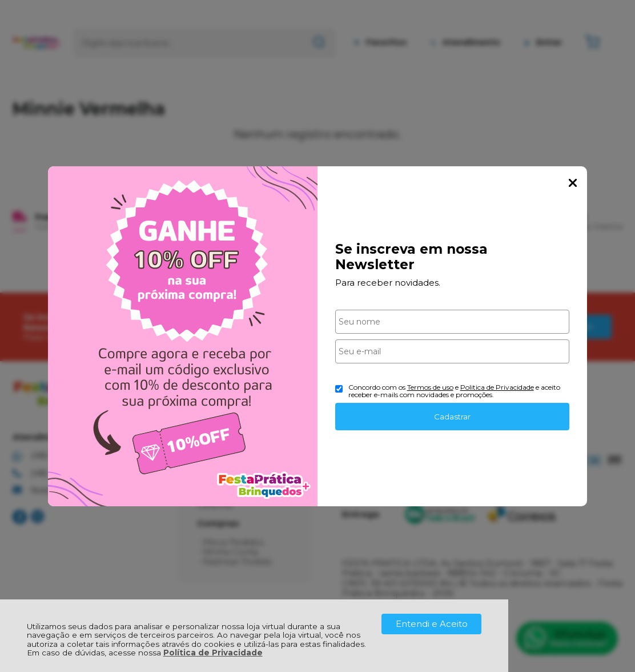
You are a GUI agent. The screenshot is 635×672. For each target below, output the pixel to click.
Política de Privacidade (213, 653)
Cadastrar (452, 417)
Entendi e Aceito (432, 624)
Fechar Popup (573, 183)
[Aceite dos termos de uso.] (339, 389)
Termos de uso (430, 387)
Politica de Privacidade (497, 387)
